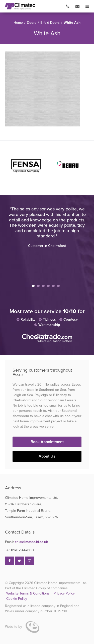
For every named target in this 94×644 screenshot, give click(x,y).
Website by (22, 627)
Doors (32, 23)
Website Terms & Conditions (28, 593)
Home (18, 23)
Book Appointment (47, 442)
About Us (47, 456)
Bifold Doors (50, 23)
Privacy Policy (65, 593)
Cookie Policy (17, 599)
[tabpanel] (47, 227)
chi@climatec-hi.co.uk (26, 542)
